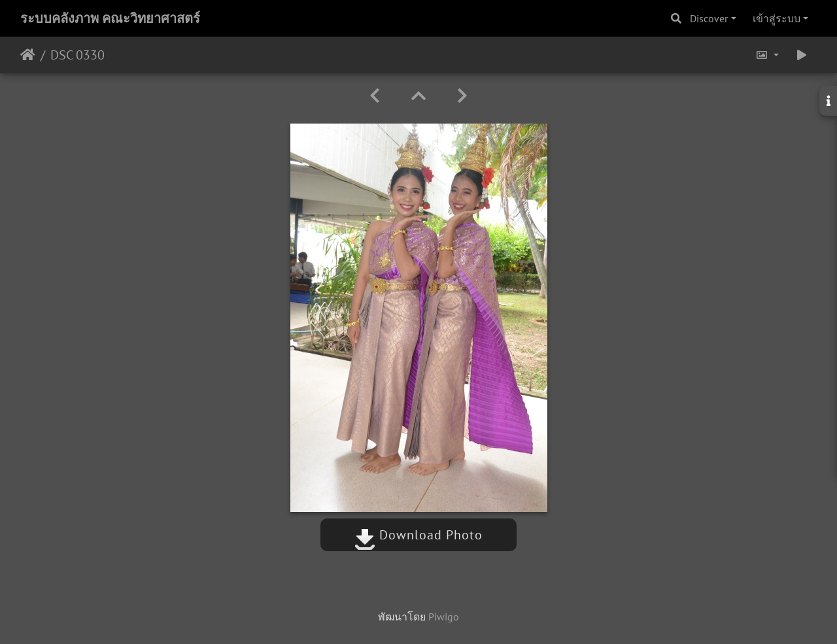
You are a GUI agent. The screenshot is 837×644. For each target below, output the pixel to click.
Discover (709, 18)
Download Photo (418, 535)
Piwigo (444, 617)
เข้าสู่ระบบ (777, 18)
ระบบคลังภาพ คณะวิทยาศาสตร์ (110, 18)
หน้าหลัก (28, 55)
